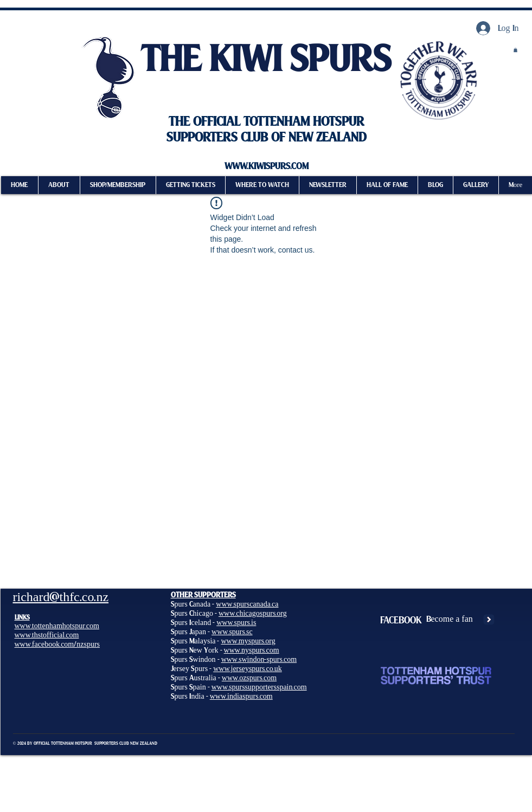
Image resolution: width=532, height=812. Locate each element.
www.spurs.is (236, 623)
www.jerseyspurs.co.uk (248, 669)
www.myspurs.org (248, 641)
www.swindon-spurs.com (259, 659)
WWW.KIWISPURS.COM (267, 166)
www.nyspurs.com (252, 650)
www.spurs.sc (232, 632)
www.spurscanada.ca (247, 604)
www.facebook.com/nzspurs (57, 644)
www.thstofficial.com (47, 635)
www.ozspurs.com (249, 678)
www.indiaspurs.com (241, 696)
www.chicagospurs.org (253, 613)
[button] (328, 185)
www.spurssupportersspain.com (259, 687)
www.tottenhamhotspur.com (57, 626)
